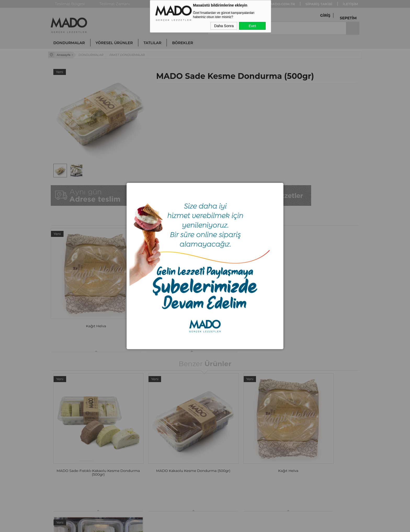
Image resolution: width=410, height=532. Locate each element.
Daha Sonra (224, 26)
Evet (252, 26)
